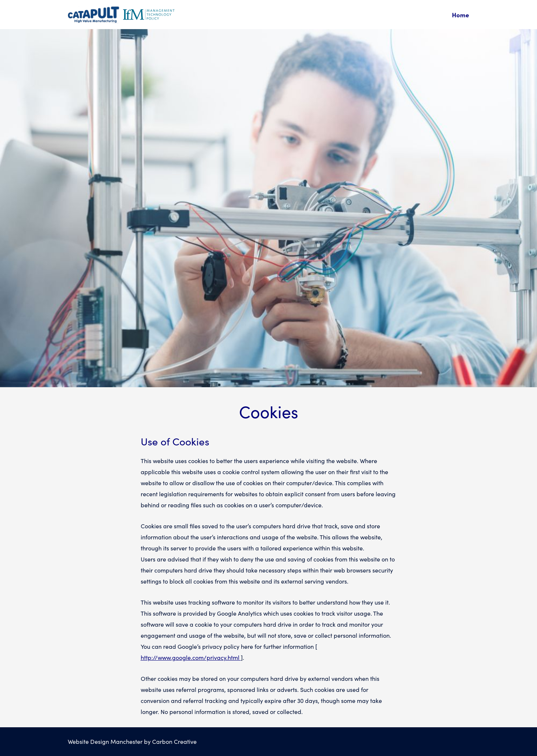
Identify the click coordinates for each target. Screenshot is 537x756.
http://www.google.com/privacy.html (191, 657)
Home (461, 15)
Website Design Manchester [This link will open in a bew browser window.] (105, 741)
